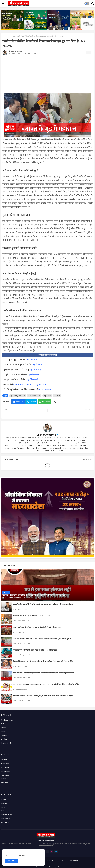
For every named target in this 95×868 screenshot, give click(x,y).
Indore (4, 732)
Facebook (20, 402)
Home (5, 36)
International (6, 743)
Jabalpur (4, 735)
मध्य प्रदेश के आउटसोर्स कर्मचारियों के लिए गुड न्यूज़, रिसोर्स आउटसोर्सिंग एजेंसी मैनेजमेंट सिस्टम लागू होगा (44, 696)
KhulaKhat (5, 823)
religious (5, 811)
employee (5, 764)
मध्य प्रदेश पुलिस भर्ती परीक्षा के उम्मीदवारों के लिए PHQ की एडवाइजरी (33, 616)
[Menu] (3, 4)
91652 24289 (45, 389)
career (4, 800)
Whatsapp (46, 402)
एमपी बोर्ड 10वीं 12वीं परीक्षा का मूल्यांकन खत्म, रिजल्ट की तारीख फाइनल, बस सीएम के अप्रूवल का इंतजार (44, 673)
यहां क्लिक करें (33, 360)
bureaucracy (6, 819)
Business (4, 803)
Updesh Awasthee (46, 435)
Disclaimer (74, 860)
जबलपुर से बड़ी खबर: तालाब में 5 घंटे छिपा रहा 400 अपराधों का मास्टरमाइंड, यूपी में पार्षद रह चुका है (42, 639)
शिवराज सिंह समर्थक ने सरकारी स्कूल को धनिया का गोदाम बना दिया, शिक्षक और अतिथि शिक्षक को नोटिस (43, 661)
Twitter (33, 402)
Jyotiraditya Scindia (18, 396)
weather (4, 783)
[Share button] (55, 402)
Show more (87, 459)
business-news (7, 815)
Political (12, 36)
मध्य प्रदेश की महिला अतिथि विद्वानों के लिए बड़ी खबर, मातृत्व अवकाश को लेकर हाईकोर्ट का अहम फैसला (43, 604)
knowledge (6, 771)
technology (6, 775)
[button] (87, 4)
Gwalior (4, 739)
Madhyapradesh (34, 396)
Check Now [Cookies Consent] (19, 855)
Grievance (63, 860)
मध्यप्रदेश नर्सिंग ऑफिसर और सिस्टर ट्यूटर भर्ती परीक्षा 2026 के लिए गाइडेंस (35, 650)
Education (5, 767)
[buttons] (48, 851)
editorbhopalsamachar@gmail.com (30, 384)
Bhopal (4, 728)
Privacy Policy (50, 860)
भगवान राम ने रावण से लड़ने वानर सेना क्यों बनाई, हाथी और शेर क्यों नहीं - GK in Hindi (38, 627)
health (4, 779)
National (4, 724)
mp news (47, 396)
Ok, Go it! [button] (11, 861)
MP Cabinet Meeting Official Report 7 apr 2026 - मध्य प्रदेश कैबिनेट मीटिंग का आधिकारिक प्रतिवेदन (46, 684)
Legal (3, 807)
